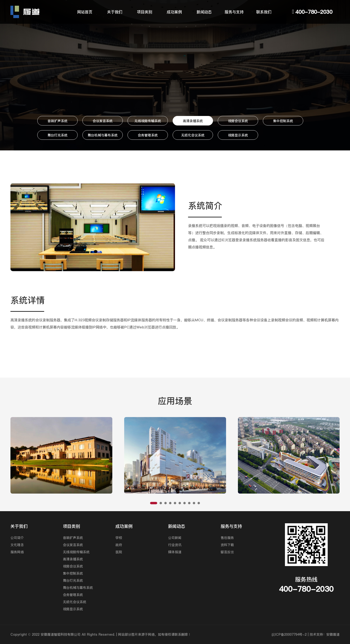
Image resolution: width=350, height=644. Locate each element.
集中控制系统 (283, 121)
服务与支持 (234, 12)
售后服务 (227, 538)
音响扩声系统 (57, 121)
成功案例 (174, 12)
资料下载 (227, 545)
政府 (119, 545)
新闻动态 (204, 12)
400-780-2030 (314, 12)
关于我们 (115, 12)
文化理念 (17, 545)
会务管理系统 (148, 135)
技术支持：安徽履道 (325, 634)
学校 (119, 538)
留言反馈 (227, 552)
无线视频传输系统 (148, 121)
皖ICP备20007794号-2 (289, 634)
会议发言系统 (103, 121)
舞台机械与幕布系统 (103, 135)
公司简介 (17, 538)
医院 (119, 552)
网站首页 (85, 12)
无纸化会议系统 (193, 135)
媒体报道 (175, 552)
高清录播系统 (193, 121)
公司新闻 (175, 538)
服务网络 (17, 552)
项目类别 (145, 12)
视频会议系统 (238, 121)
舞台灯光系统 (57, 135)
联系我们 (264, 12)
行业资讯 (175, 545)
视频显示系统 (238, 135)
